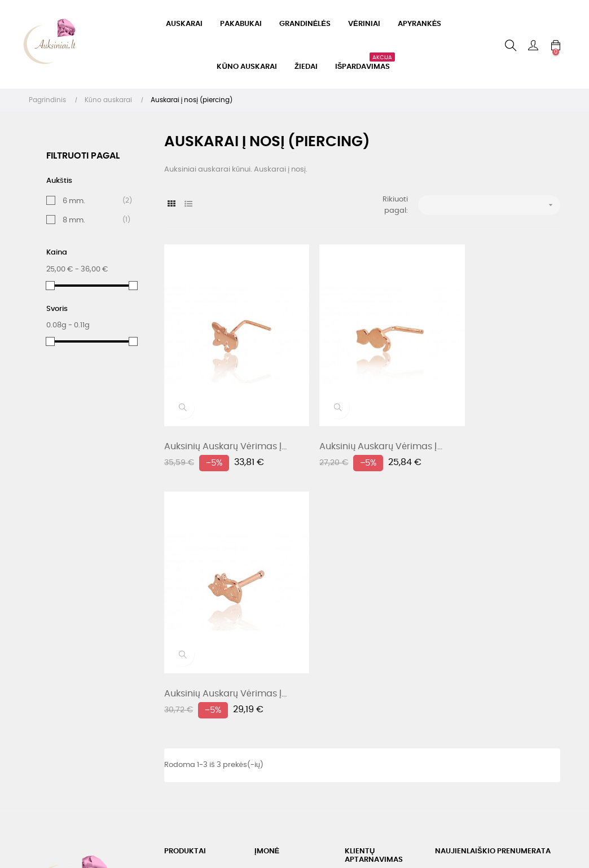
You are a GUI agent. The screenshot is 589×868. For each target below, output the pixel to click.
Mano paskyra (371, 696)
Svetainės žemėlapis (291, 688)
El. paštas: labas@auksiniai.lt (378, 650)
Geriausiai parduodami (187, 651)
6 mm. (94, 201)
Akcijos (177, 625)
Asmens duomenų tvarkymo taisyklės (288, 642)
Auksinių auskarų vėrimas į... (225, 421)
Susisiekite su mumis (382, 676)
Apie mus (271, 668)
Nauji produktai (192, 605)
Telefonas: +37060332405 (372, 618)
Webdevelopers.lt (109, 810)
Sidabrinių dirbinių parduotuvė (196, 683)
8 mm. (94, 220)
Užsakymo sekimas (380, 716)
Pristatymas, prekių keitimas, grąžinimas (292, 610)
